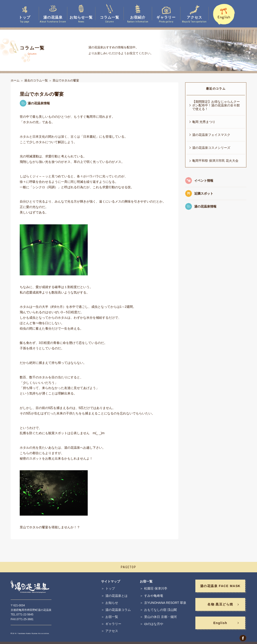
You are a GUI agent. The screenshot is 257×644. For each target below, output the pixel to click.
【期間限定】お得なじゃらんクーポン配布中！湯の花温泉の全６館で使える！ (216, 105)
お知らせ (112, 603)
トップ (110, 588)
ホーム (15, 80)
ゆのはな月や (154, 624)
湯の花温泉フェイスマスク (211, 135)
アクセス (112, 631)
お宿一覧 (112, 617)
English (220, 623)
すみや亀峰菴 (154, 596)
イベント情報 (204, 181)
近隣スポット (204, 193)
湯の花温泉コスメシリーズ (211, 148)
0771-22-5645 (25, 615)
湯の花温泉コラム (118, 610)
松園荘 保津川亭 (156, 588)
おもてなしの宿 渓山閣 (160, 610)
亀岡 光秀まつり (204, 122)
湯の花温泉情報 (205, 206)
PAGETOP (128, 567)
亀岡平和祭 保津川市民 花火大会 (215, 161)
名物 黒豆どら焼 (220, 604)
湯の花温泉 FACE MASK (220, 586)
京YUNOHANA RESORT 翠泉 (165, 603)
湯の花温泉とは (116, 596)
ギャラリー (113, 624)
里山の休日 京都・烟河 (160, 617)
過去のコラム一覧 (36, 80)
